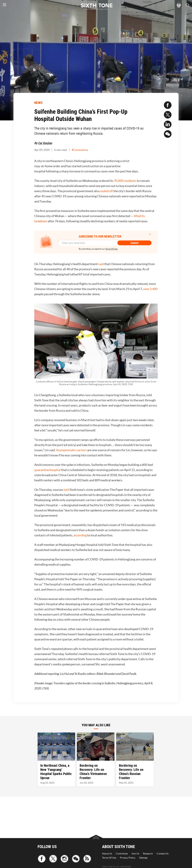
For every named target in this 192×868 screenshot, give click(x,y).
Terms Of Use (109, 858)
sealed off (106, 191)
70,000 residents (125, 181)
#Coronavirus (80, 150)
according (80, 535)
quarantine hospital (47, 470)
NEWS (38, 103)
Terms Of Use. (112, 249)
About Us (107, 854)
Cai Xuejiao (45, 143)
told (66, 490)
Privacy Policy (128, 858)
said (101, 264)
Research (148, 854)
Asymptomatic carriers (71, 450)
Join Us (135, 854)
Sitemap (143, 858)
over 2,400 (150, 289)
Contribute (122, 854)
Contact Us (163, 854)
